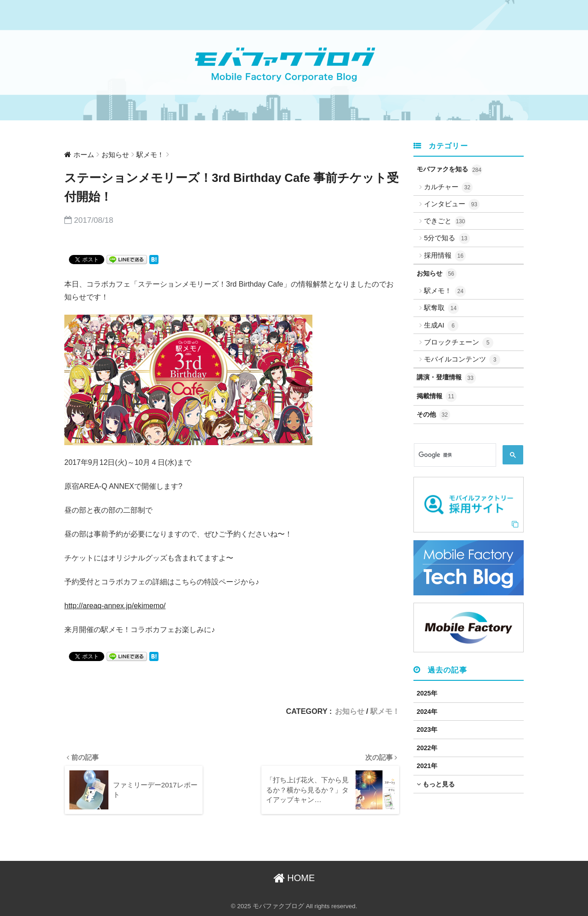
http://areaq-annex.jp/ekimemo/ (115, 606)
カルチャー (448, 187)
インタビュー (452, 204)
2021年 (427, 766)
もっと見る (436, 784)
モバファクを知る (449, 170)
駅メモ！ (385, 711)
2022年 (427, 748)
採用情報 (445, 256)
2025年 (427, 693)
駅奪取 (441, 308)
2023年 (427, 729)
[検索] (454, 455)
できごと (445, 221)
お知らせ (350, 711)
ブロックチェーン (459, 343)
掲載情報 (437, 396)
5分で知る (447, 238)
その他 (433, 415)
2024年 (427, 712)
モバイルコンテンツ (462, 360)
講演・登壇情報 (446, 378)
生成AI (441, 326)
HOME (294, 878)
